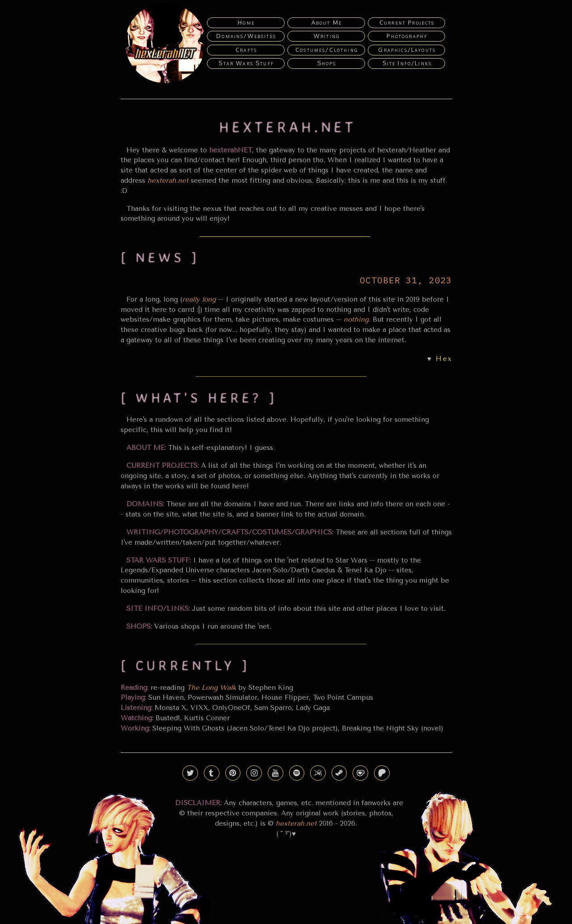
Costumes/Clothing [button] (327, 50)
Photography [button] (407, 36)
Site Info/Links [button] (407, 63)
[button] (190, 773)
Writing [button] (327, 36)
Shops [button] (327, 63)
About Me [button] (327, 22)
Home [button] (246, 22)
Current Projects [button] (407, 22)
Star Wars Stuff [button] (246, 63)
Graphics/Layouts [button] (407, 50)
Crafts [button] (246, 50)
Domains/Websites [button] (246, 36)
